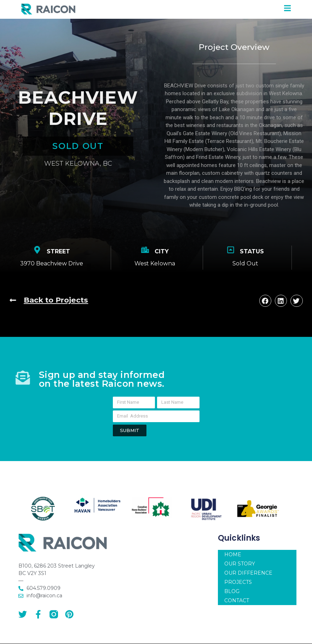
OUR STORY (240, 567)
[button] (265, 301)
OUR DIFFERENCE (248, 576)
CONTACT (237, 603)
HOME (233, 557)
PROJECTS (238, 585)
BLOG (232, 594)
